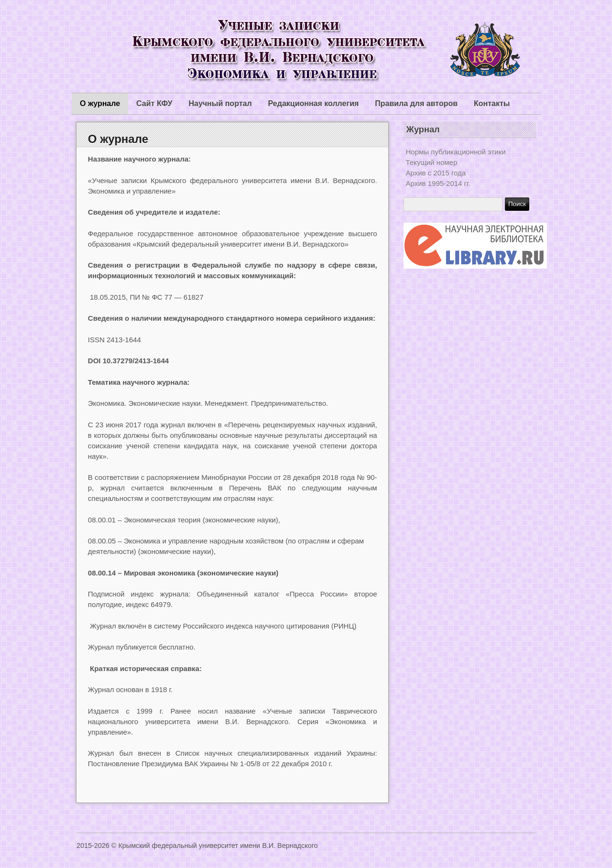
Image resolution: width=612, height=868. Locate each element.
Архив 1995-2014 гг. (438, 183)
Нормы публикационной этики (456, 152)
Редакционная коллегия (314, 103)
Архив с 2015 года (436, 173)
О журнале (100, 103)
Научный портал (220, 103)
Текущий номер (432, 162)
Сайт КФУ (154, 103)
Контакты (492, 103)
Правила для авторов (416, 103)
